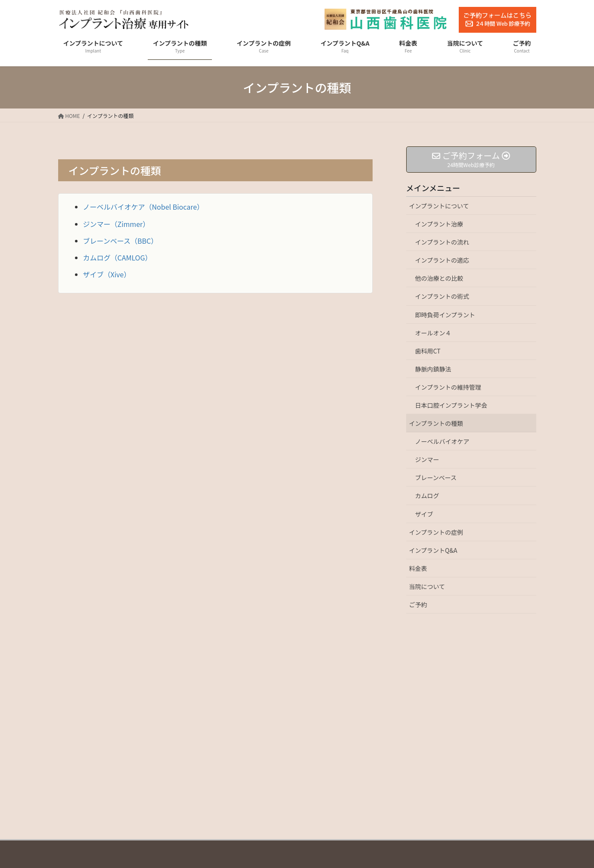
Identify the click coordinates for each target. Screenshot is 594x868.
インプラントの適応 (442, 260)
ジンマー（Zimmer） (117, 224)
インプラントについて (439, 206)
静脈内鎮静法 (433, 369)
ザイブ (424, 514)
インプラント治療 (439, 224)
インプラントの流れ (442, 242)
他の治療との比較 (439, 278)
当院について (427, 586)
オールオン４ (433, 333)
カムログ (427, 496)
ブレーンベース (436, 477)
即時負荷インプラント (445, 315)
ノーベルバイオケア (442, 441)
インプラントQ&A (433, 550)
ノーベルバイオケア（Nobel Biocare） (144, 207)
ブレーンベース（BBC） (121, 241)
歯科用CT (428, 351)
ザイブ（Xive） (107, 274)
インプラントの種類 (436, 423)
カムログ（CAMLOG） (118, 257)
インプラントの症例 (436, 532)
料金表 (418, 568)
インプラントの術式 (442, 296)
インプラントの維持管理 (448, 387)
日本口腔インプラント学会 (451, 405)
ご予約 (418, 604)
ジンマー (427, 459)
